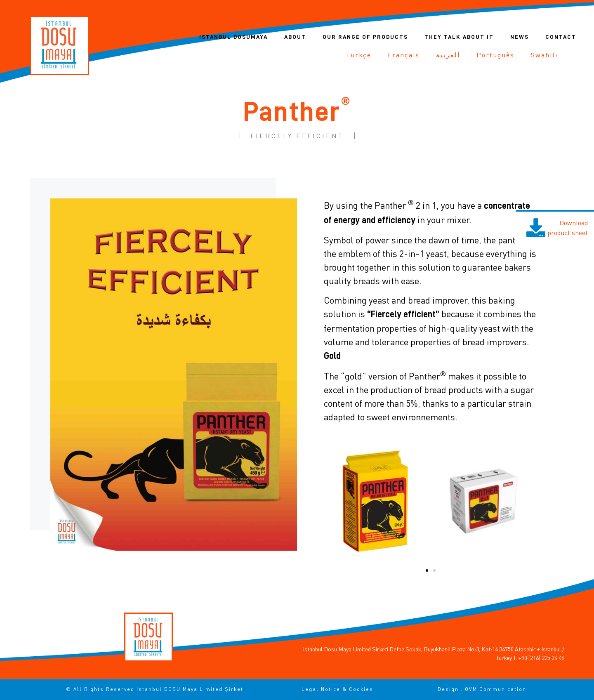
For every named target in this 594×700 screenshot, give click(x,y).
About (295, 37)
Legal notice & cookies (337, 689)
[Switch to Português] (495, 55)
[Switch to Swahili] (544, 55)
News (520, 37)
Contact (561, 37)
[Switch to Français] (404, 55)
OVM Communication (496, 689)
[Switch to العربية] (448, 55)
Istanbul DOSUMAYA (233, 37)
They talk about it (459, 37)
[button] (427, 570)
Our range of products (365, 37)
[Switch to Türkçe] (359, 55)
